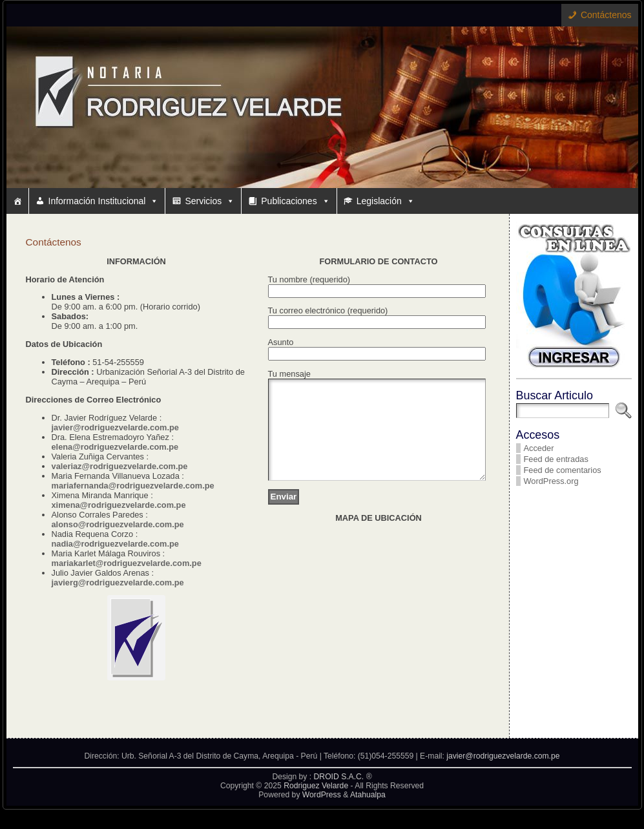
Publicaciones (295, 201)
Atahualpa (368, 814)
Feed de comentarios (563, 470)
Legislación (386, 201)
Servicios (210, 201)
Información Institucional (104, 201)
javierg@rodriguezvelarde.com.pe (118, 582)
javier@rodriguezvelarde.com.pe (115, 427)
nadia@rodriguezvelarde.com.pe (115, 544)
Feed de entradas (556, 459)
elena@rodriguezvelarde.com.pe (115, 447)
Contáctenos (606, 15)
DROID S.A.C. (339, 796)
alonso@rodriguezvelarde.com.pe (118, 524)
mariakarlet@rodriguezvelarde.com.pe (127, 563)
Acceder (539, 448)
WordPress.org (551, 481)
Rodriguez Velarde (316, 805)
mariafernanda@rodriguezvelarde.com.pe (133, 486)
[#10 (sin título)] (17, 201)
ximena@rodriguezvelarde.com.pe (119, 505)
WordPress (322, 814)
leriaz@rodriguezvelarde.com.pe (124, 466)
